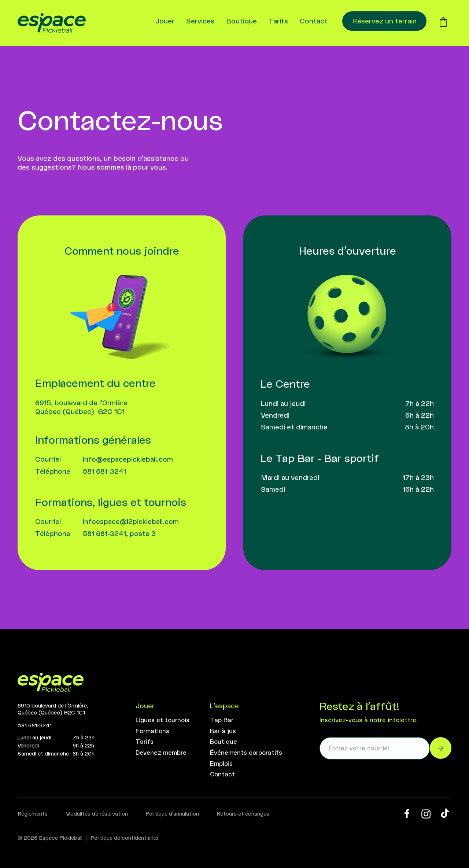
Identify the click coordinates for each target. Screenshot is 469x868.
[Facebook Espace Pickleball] (407, 813)
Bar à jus (223, 731)
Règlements (33, 814)
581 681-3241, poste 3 (119, 533)
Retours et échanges (243, 814)
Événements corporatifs (246, 753)
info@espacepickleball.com (128, 459)
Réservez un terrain (384, 21)
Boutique (241, 21)
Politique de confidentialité (124, 838)
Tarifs (278, 21)
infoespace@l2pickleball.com (131, 521)
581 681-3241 (104, 471)
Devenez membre (161, 753)
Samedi (273, 489)
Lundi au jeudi (283, 403)
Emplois (221, 764)
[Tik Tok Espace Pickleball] (445, 813)
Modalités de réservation (97, 814)
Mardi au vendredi (290, 477)
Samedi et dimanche (294, 427)
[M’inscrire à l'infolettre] (440, 748)
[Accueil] (51, 683)
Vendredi (275, 415)
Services (200, 21)
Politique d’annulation (172, 814)
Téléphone (53, 471)
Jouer (165, 21)
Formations (152, 731)
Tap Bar (222, 720)
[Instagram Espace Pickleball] (426, 814)
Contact (314, 21)
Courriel (48, 459)
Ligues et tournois (163, 720)
